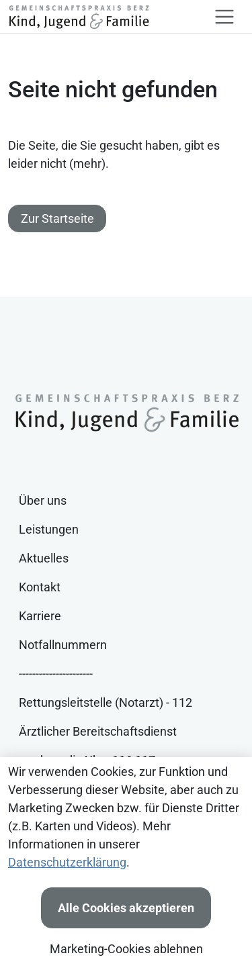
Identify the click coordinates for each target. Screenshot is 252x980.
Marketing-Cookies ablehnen (126, 949)
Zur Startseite (57, 218)
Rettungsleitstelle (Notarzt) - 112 (106, 702)
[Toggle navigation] (224, 17)
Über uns (43, 500)
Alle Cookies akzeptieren (126, 908)
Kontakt (40, 587)
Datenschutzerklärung (67, 862)
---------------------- (56, 674)
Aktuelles (44, 558)
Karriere (40, 616)
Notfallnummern (63, 645)
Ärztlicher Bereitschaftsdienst (98, 731)
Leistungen (49, 529)
